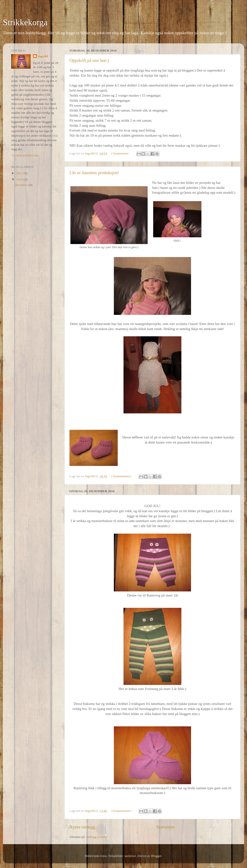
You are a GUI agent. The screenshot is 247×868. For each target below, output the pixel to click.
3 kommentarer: (122, 811)
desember (22, 185)
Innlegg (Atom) (96, 837)
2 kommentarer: (122, 476)
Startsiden (165, 827)
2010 (20, 179)
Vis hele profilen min (25, 155)
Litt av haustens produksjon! (94, 173)
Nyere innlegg (82, 827)
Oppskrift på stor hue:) (89, 60)
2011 (20, 173)
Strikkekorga (25, 22)
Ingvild (43, 56)
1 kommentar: (120, 153)
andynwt (130, 856)
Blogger (156, 856)
